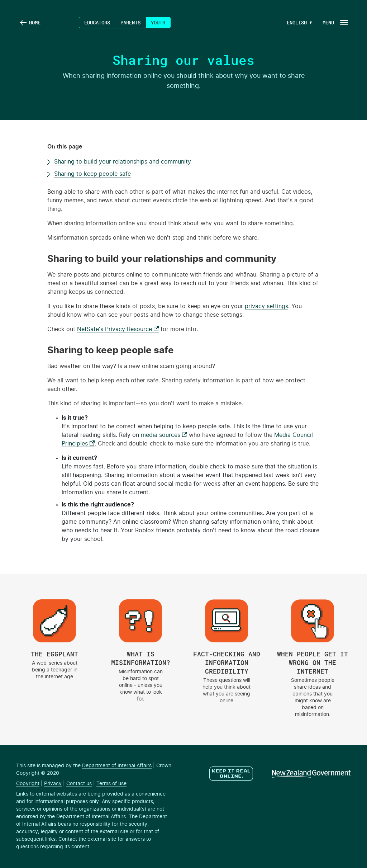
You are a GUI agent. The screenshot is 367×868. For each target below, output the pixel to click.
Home (35, 22)
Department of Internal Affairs (117, 766)
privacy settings (266, 306)
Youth (158, 22)
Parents (130, 22)
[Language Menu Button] (297, 23)
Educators (97, 22)
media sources (164, 435)
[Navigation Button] (335, 22)
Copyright (28, 784)
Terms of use (111, 784)
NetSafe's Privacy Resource (118, 329)
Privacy (53, 784)
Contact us (79, 784)
